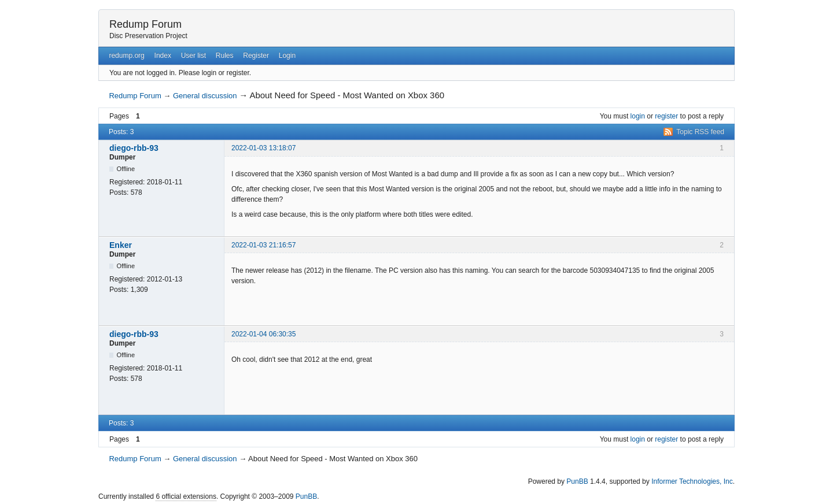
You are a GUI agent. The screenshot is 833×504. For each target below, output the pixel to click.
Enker (121, 245)
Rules (225, 55)
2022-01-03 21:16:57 (263, 245)
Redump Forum (145, 24)
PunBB (577, 481)
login (638, 116)
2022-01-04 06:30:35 (263, 334)
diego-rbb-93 (134, 148)
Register (256, 55)
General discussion (205, 96)
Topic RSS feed (700, 132)
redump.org (126, 55)
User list (193, 55)
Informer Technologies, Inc (692, 481)
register (666, 116)
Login (287, 55)
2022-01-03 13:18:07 (263, 148)
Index (163, 55)
